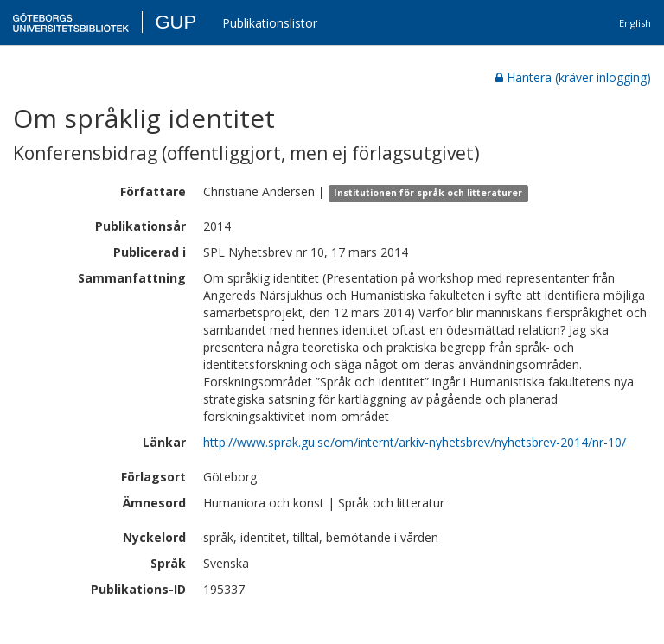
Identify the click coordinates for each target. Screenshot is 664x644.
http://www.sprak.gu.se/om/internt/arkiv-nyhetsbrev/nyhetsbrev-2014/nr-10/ (415, 442)
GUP (176, 22)
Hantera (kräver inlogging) (573, 77)
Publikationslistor (270, 23)
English (635, 23)
